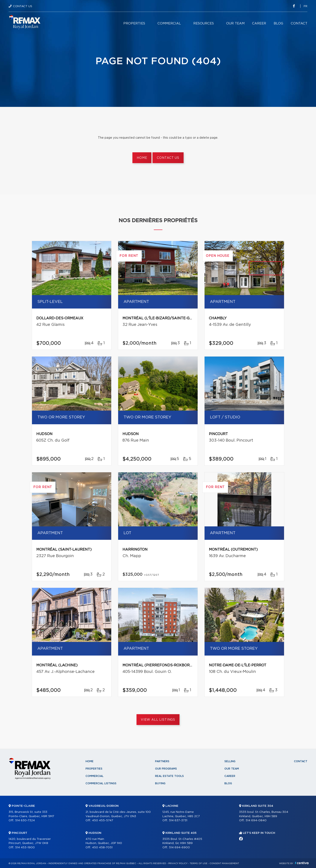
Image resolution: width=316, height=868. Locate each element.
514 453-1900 (25, 848)
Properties (134, 23)
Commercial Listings (101, 783)
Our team (235, 23)
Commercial (169, 23)
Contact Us (23, 6)
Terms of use (198, 863)
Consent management (224, 863)
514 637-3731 (178, 821)
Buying (160, 783)
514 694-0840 (256, 821)
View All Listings (158, 720)
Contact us (168, 158)
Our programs (166, 769)
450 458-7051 (102, 848)
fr (306, 6)
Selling (230, 761)
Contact (299, 23)
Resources (204, 23)
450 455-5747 (103, 821)
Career (259, 23)
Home (142, 158)
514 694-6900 (179, 848)
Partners (162, 761)
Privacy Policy (178, 863)
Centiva (302, 863)
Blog (278, 23)
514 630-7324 (25, 821)
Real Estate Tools (169, 776)
